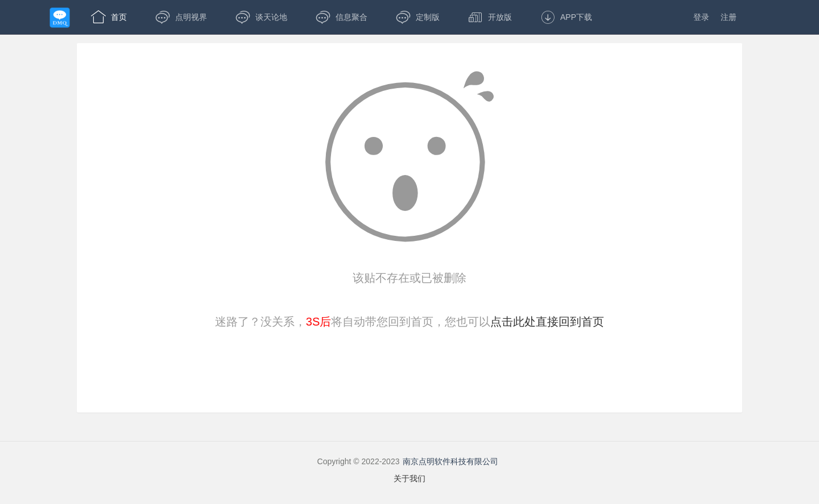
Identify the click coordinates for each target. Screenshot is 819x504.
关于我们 (409, 478)
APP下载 (566, 17)
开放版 (490, 17)
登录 (701, 17)
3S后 (318, 322)
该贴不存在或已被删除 (409, 278)
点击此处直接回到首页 (547, 322)
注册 (729, 17)
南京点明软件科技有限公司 (450, 461)
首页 (109, 17)
